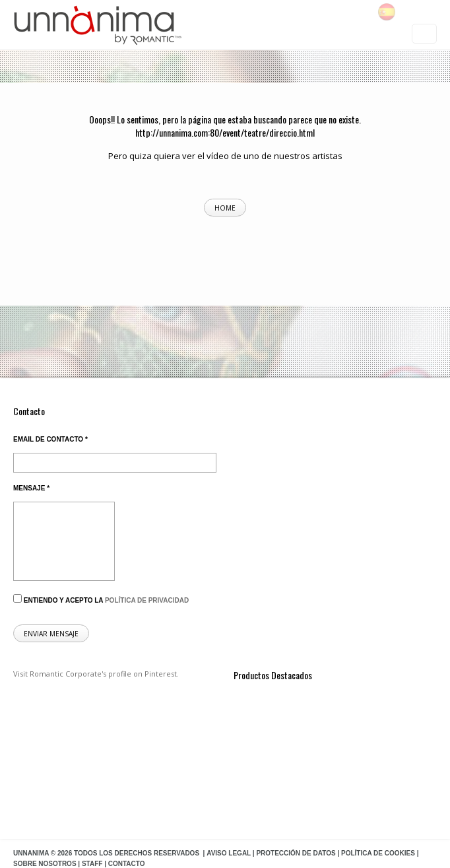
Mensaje (31, 488)
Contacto (127, 864)
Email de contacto (50, 439)
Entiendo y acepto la (101, 599)
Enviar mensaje (51, 634)
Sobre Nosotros (45, 864)
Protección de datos (296, 853)
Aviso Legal (229, 853)
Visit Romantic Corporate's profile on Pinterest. (96, 674)
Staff (92, 864)
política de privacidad (147, 600)
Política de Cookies (378, 853)
